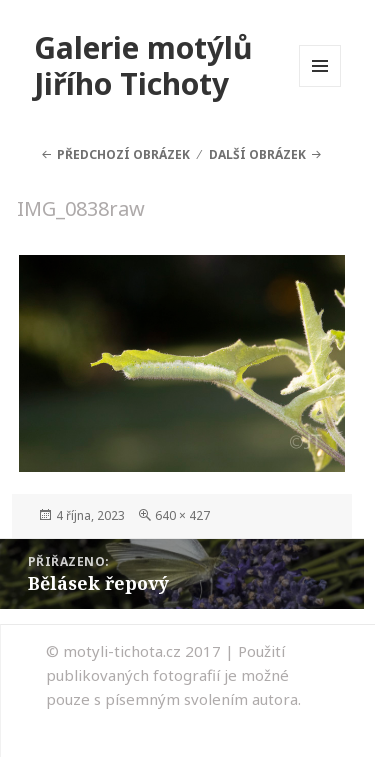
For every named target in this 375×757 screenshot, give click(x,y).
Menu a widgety (320, 86)
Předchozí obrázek (123, 154)
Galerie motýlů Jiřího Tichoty (143, 65)
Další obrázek (257, 154)
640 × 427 (182, 515)
